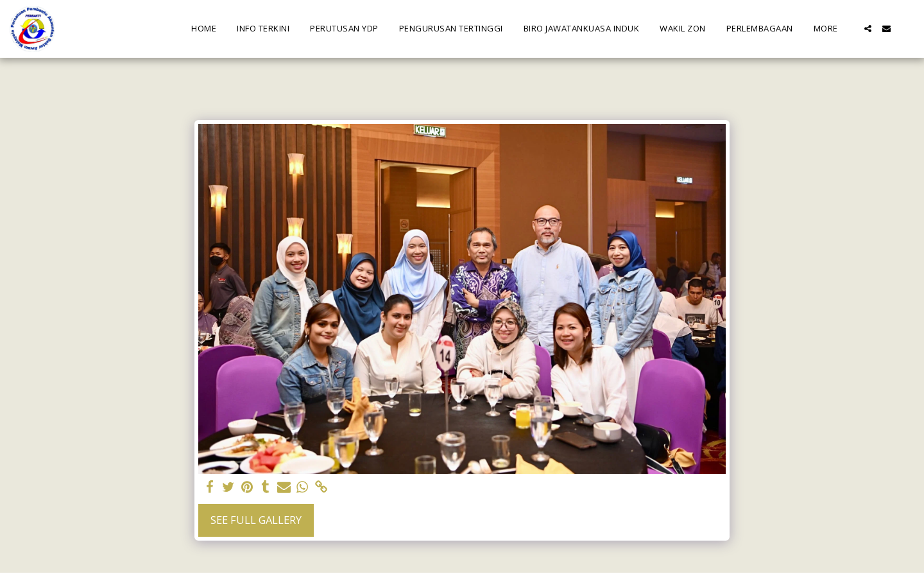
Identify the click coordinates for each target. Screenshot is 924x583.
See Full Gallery (256, 520)
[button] (868, 29)
